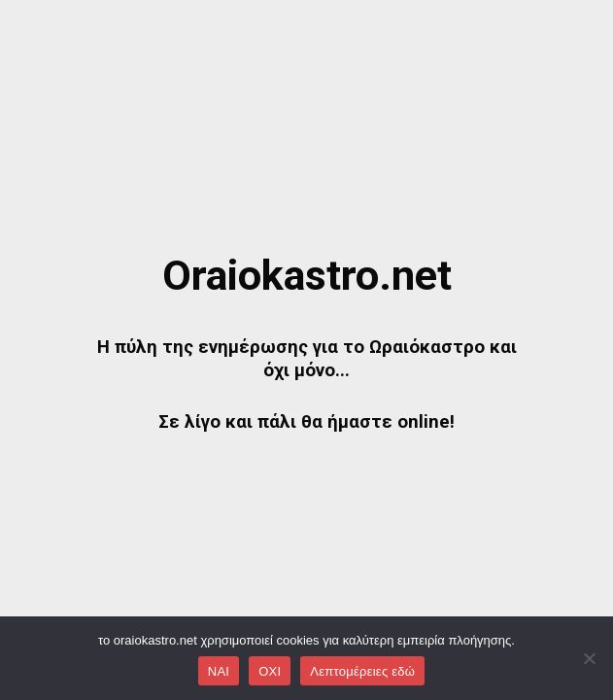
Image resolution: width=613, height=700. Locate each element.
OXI (270, 671)
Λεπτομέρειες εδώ (362, 671)
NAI (219, 671)
